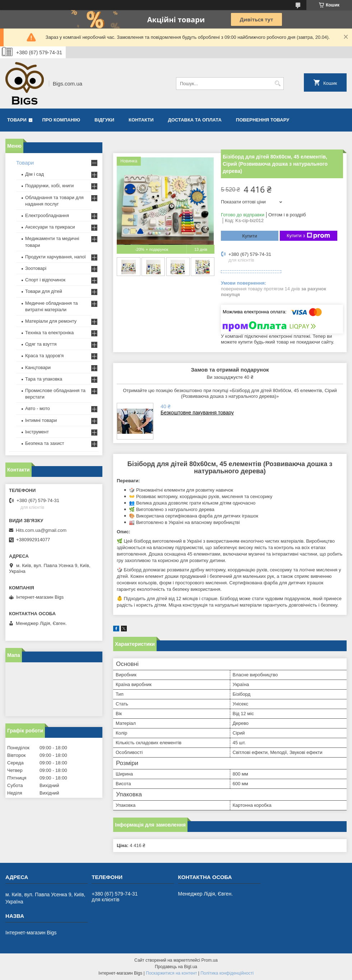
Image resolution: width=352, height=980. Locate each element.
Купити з (308, 236)
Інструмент (37, 432)
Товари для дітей (44, 291)
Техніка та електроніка (49, 333)
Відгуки (104, 120)
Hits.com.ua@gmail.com (41, 530)
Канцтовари (38, 367)
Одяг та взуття (41, 344)
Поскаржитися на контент (171, 973)
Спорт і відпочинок (45, 280)
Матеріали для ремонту (51, 321)
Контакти (141, 120)
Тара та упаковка (44, 379)
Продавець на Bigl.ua (176, 967)
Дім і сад (34, 174)
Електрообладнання (47, 215)
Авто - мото (38, 408)
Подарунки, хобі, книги (49, 186)
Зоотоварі (36, 268)
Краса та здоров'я (44, 356)
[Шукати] (277, 84)
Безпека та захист (45, 443)
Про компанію (61, 120)
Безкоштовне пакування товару (197, 413)
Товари (17, 120)
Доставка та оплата (195, 120)
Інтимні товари (41, 420)
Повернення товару (263, 120)
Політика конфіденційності (227, 973)
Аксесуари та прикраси (50, 227)
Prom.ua (210, 960)
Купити (250, 236)
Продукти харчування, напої (55, 257)
